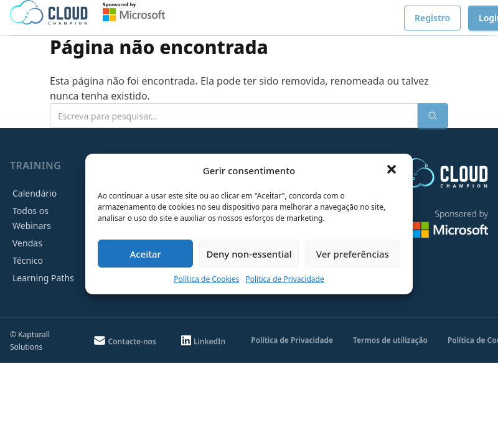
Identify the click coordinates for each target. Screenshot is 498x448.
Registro (432, 18)
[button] (393, 170)
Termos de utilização (390, 340)
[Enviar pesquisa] (433, 116)
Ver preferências (353, 254)
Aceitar (145, 254)
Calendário (35, 193)
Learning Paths (43, 278)
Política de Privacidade (284, 279)
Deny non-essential (249, 254)
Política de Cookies (206, 279)
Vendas (27, 243)
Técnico (28, 260)
